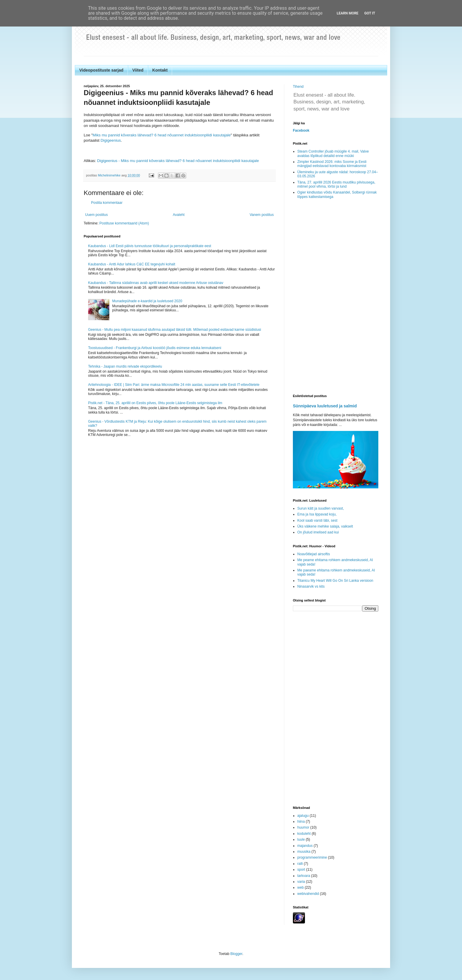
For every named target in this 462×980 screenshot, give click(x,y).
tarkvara (304, 876)
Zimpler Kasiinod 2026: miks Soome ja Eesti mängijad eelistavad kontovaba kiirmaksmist (332, 164)
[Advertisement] (336, 297)
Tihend (298, 87)
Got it (370, 13)
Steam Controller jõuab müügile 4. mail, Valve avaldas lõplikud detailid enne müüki (333, 153)
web (301, 888)
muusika (304, 852)
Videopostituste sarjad (101, 70)
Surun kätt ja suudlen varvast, (321, 508)
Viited (138, 70)
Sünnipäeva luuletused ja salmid (325, 406)
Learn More (348, 13)
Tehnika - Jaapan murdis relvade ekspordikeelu (125, 366)
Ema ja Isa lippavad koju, (317, 514)
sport (301, 870)
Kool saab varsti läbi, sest (317, 520)
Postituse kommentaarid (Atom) (124, 223)
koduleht (304, 834)
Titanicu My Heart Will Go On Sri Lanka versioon (335, 581)
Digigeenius (111, 140)
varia (301, 882)
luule (301, 839)
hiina (301, 822)
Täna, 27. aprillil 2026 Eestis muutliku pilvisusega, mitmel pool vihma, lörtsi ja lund (336, 184)
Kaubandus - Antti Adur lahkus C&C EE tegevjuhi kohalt (132, 264)
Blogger (236, 954)
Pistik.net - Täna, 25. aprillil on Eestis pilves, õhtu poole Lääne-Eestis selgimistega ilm (155, 403)
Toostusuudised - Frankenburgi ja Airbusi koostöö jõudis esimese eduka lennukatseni (155, 348)
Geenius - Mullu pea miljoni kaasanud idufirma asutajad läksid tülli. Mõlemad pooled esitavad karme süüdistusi (175, 330)
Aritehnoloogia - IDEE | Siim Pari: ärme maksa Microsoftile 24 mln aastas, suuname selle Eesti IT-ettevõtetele (174, 385)
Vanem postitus (262, 215)
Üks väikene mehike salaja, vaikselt (325, 526)
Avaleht (179, 215)
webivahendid (308, 894)
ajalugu (303, 816)
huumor (303, 827)
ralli (300, 864)
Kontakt (160, 70)
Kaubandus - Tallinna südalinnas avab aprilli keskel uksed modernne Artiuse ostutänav (156, 283)
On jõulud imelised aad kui (318, 532)
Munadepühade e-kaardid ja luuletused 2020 (147, 301)
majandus (305, 846)
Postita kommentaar (107, 203)
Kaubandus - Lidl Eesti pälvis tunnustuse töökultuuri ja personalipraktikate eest (150, 246)
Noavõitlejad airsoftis (314, 554)
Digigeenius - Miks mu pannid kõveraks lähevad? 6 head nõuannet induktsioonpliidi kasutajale (178, 161)
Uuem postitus (96, 215)
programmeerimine (312, 857)
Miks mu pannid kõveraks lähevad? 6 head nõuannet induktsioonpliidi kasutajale (161, 135)
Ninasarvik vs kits (311, 586)
